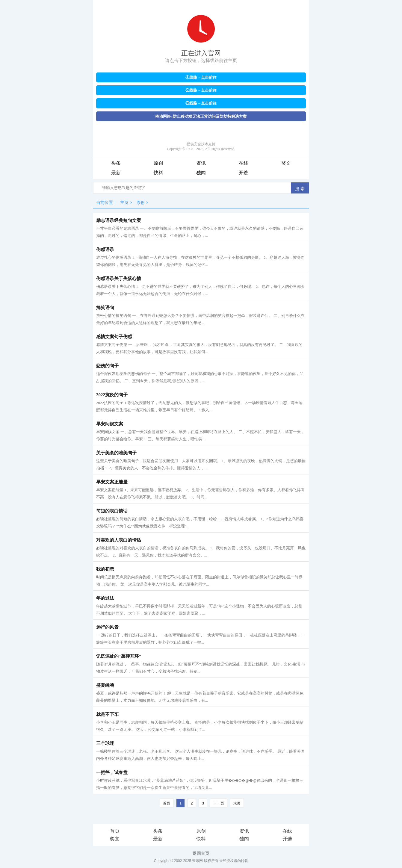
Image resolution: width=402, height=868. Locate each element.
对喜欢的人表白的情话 (119, 540)
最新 (116, 173)
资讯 (201, 163)
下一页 (219, 803)
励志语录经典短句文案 (119, 220)
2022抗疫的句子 (112, 395)
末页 (237, 803)
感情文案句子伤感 (114, 337)
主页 (124, 202)
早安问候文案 (110, 424)
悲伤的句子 (107, 366)
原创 (158, 163)
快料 (158, 173)
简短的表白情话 (112, 511)
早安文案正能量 (112, 482)
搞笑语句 (105, 308)
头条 (116, 163)
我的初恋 (105, 569)
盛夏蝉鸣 (105, 685)
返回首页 (201, 853)
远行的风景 (107, 627)
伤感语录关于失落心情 (119, 279)
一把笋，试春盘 (112, 772)
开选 (244, 173)
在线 (244, 163)
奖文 (286, 163)
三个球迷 (105, 743)
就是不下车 (107, 714)
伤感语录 (105, 249)
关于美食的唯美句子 (116, 453)
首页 (167, 803)
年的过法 (105, 598)
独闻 (201, 173)
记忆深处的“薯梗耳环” (119, 656)
